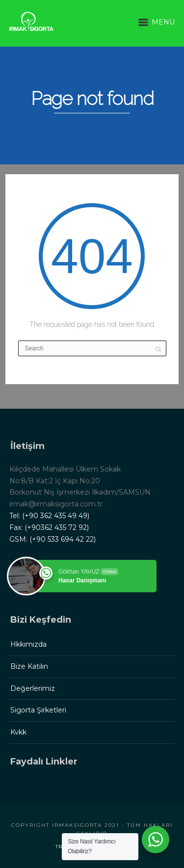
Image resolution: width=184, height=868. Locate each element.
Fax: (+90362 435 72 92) (49, 527)
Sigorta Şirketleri (38, 710)
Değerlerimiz (33, 688)
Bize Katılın (29, 666)
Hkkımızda (28, 644)
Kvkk (18, 732)
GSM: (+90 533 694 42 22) (53, 539)
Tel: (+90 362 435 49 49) (49, 516)
